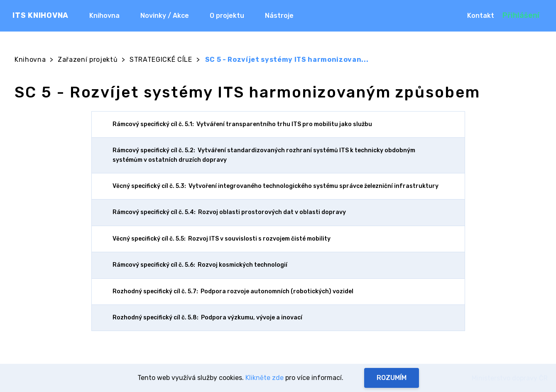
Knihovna (104, 16)
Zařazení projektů (88, 60)
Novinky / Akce (165, 16)
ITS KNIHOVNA (40, 15)
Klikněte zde (265, 378)
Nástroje (279, 16)
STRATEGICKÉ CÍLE (161, 60)
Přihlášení (521, 15)
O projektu (227, 16)
